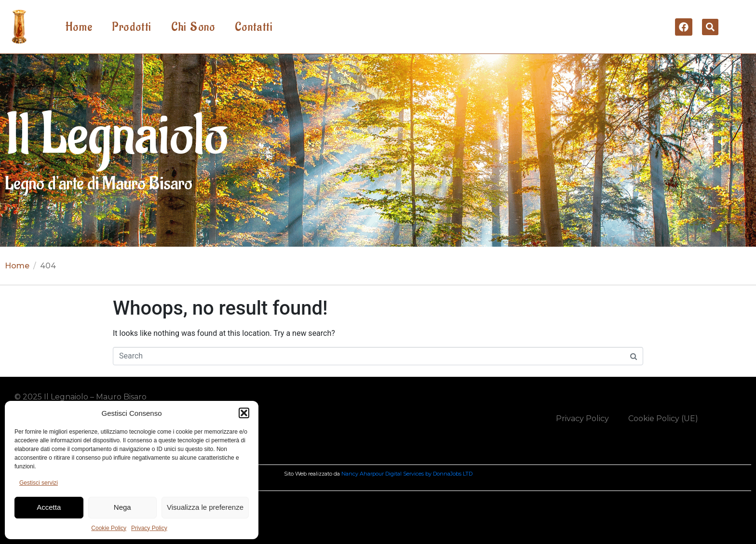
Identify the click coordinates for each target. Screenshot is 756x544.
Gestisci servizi (39, 483)
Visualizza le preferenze (205, 507)
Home (79, 27)
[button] (244, 413)
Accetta (49, 507)
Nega (122, 507)
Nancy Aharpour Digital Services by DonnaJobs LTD (407, 474)
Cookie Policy (109, 528)
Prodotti (132, 27)
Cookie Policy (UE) (663, 418)
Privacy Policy (149, 528)
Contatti (254, 27)
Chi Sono (193, 27)
